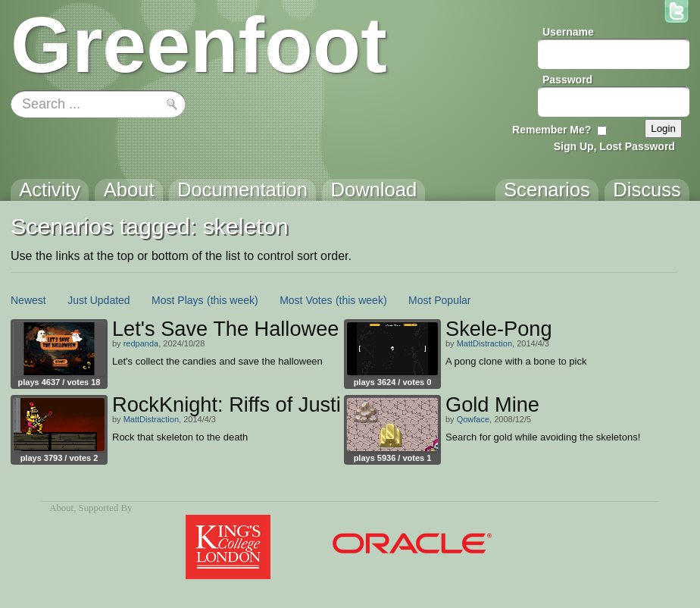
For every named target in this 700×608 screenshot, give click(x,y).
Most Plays (177, 300)
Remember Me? (552, 130)
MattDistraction (484, 343)
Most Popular (439, 300)
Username (568, 32)
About (61, 508)
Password (567, 80)
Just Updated (99, 300)
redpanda (141, 343)
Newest (28, 300)
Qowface (473, 419)
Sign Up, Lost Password (614, 146)
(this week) (233, 300)
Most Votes (306, 300)
